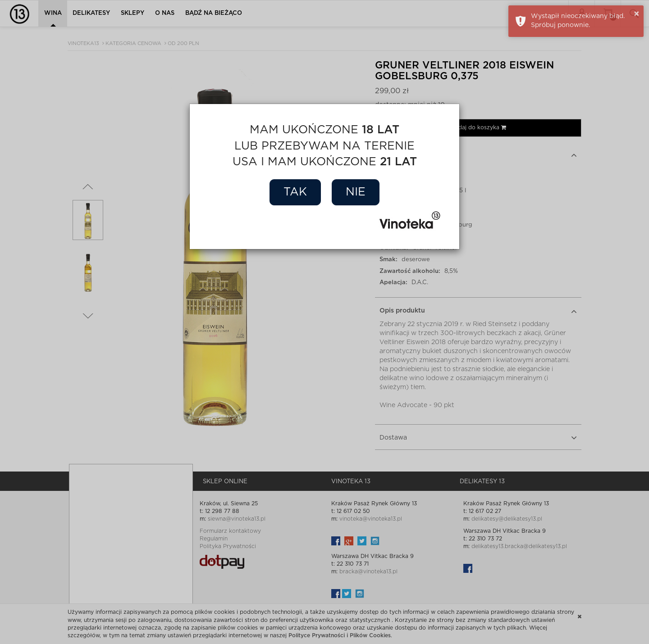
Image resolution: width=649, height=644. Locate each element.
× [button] (637, 14)
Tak (295, 192)
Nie (356, 192)
